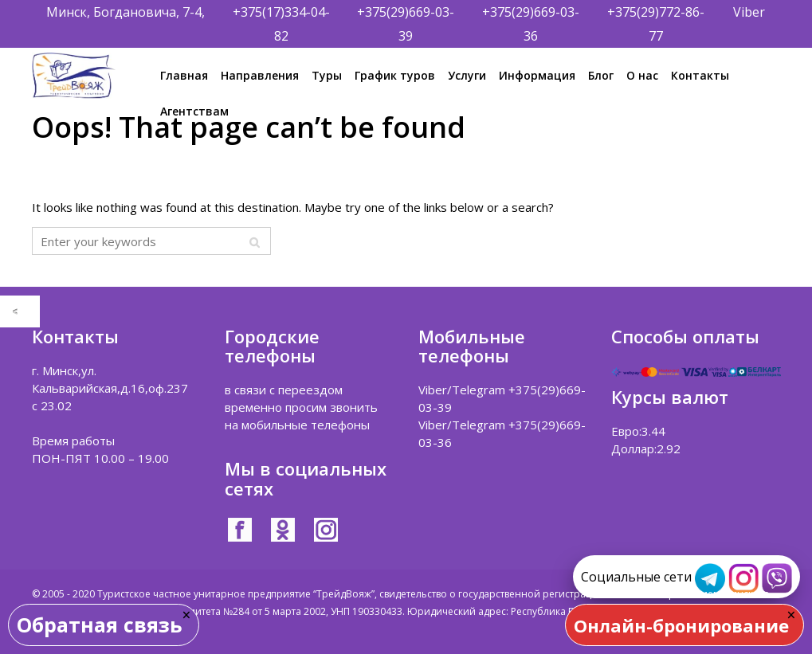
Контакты (700, 75)
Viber (749, 12)
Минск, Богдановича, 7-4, (126, 12)
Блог (601, 75)
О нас (642, 75)
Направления (260, 75)
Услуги (467, 75)
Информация (537, 75)
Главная (184, 75)
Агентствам (194, 111)
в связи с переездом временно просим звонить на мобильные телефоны (301, 407)
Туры (327, 75)
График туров (395, 75)
